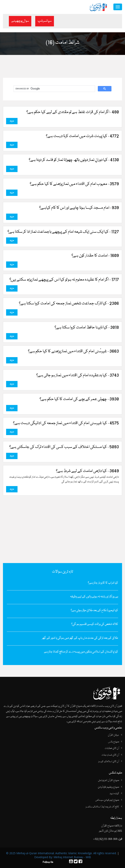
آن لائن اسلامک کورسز (109, 761)
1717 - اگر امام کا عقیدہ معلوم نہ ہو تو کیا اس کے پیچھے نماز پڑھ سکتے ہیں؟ (64, 280)
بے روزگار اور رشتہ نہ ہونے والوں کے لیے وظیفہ (94, 597)
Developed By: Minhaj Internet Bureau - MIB (63, 857)
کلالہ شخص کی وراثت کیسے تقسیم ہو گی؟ (95, 624)
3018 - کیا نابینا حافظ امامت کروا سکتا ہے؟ (87, 328)
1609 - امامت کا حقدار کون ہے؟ (95, 256)
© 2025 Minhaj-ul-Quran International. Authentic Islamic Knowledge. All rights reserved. (61, 853)
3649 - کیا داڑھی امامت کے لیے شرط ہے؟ (87, 471)
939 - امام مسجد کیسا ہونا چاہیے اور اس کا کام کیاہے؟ (79, 208)
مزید (12, 121)
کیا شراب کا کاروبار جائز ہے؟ (103, 583)
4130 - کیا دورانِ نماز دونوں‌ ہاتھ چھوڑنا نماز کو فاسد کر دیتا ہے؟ (74, 160)
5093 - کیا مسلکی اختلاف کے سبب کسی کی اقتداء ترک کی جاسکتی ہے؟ (64, 447)
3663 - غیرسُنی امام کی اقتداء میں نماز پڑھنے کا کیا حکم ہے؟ (73, 351)
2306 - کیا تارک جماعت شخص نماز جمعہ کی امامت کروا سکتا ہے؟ (69, 304)
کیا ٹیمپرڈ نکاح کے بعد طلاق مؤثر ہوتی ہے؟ (94, 610)
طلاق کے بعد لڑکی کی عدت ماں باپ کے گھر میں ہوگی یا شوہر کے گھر (80, 638)
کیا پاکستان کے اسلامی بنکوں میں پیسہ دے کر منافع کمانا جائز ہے (81, 652)
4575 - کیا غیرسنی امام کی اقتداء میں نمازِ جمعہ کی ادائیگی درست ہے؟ (66, 423)
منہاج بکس (114, 742)
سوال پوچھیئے (20, 21)
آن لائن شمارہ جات (110, 755)
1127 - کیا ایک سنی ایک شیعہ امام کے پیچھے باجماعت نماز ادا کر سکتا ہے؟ (63, 232)
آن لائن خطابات (112, 748)
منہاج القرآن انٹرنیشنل (109, 780)
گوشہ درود (114, 794)
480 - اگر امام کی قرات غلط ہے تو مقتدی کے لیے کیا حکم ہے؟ (73, 112)
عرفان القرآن (113, 735)
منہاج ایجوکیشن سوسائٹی (107, 800)
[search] (54, 89)
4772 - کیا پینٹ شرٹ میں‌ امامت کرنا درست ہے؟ (82, 136)
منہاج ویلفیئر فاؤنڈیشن (108, 787)
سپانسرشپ (45, 21)
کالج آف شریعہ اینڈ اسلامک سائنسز (102, 807)
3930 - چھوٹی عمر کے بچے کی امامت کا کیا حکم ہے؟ (79, 399)
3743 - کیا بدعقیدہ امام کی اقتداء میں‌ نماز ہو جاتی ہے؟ (78, 375)
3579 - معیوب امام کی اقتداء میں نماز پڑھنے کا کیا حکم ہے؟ (74, 184)
